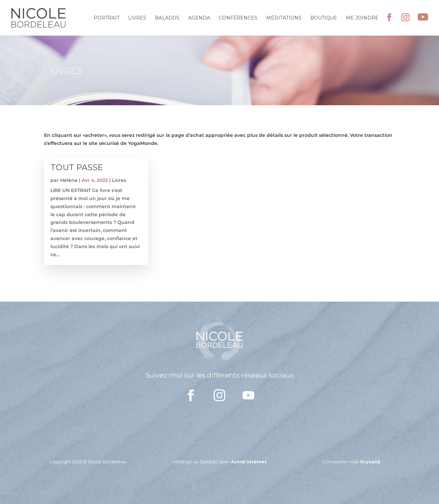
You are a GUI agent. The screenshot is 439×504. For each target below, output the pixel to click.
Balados (167, 18)
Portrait (107, 18)
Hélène (69, 180)
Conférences (238, 18)
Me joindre (362, 18)
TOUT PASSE (77, 167)
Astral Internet (249, 462)
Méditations (284, 18)
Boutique (324, 18)
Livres (137, 18)
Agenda (199, 18)
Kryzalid (370, 462)
